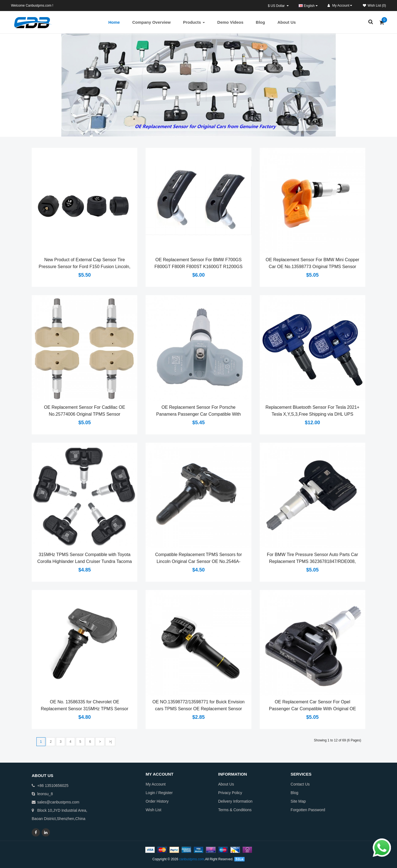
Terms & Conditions (235, 810)
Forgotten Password (308, 810)
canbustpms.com (192, 859)
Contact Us (300, 784)
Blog (294, 793)
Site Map (298, 801)
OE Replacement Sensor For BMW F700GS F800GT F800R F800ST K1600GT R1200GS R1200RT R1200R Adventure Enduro (198, 267)
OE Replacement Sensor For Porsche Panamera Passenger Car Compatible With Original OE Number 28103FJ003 (199, 414)
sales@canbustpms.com (58, 802)
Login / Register (159, 793)
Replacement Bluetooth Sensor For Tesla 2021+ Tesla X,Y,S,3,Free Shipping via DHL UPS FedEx (312, 414)
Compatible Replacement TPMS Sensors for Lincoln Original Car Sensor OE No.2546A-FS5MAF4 (199, 561)
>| (110, 742)
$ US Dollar (278, 6)
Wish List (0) (374, 6)
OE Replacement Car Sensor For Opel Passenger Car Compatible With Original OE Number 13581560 (312, 709)
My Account (155, 784)
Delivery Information (235, 801)
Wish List (153, 810)
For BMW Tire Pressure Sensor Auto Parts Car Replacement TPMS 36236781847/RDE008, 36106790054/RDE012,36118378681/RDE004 (312, 561)
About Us (226, 784)
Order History (157, 801)
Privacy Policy (230, 793)
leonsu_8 (45, 794)
